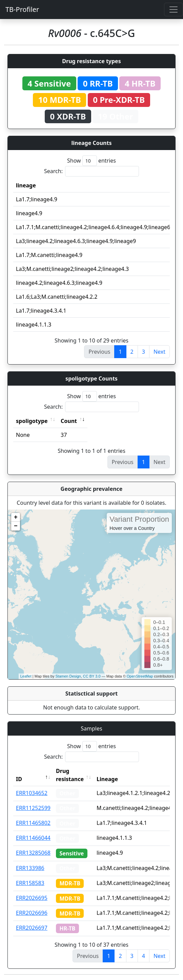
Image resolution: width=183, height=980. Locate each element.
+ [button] (16, 517)
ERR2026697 (32, 928)
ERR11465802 (33, 823)
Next (159, 352)
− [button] (16, 526)
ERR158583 (30, 883)
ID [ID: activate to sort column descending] (19, 779)
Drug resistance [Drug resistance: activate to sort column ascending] (70, 775)
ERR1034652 (32, 793)
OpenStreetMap (140, 676)
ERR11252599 (33, 808)
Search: (91, 171)
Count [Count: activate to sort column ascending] (69, 421)
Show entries (91, 161)
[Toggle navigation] (174, 10)
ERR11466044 (33, 838)
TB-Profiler (22, 9)
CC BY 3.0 (92, 676)
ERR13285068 (33, 853)
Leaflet (26, 676)
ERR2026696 (32, 913)
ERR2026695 (32, 898)
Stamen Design (68, 676)
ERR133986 (30, 868)
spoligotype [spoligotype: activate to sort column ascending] (32, 421)
